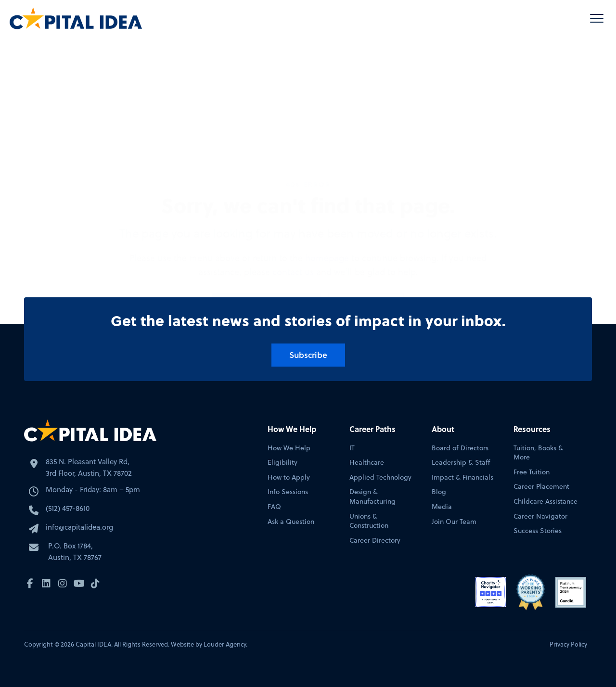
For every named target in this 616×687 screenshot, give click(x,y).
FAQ (274, 507)
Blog (439, 492)
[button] (597, 18)
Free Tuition (532, 472)
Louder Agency (225, 644)
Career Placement (541, 487)
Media (442, 507)
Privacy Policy (568, 644)
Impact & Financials (462, 477)
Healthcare (367, 463)
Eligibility (282, 463)
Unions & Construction (369, 521)
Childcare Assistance (545, 502)
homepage (327, 176)
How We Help (289, 448)
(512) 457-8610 (68, 508)
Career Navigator (540, 516)
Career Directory (375, 541)
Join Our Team (454, 522)
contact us (293, 190)
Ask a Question (291, 522)
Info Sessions (288, 492)
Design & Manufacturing (372, 497)
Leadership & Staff (461, 463)
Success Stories (538, 531)
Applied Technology (380, 477)
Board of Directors (460, 448)
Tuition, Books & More (538, 453)
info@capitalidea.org (79, 527)
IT (352, 448)
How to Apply (289, 477)
